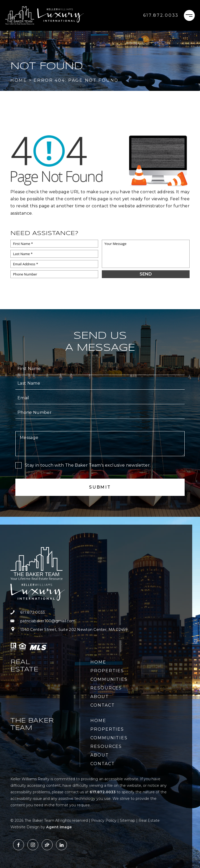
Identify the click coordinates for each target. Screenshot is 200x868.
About (100, 697)
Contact (102, 705)
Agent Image (59, 827)
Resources (106, 688)
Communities (109, 679)
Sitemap (127, 820)
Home (98, 662)
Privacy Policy (104, 820)
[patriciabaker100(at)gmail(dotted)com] (69, 621)
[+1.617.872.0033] (161, 15)
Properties (107, 671)
